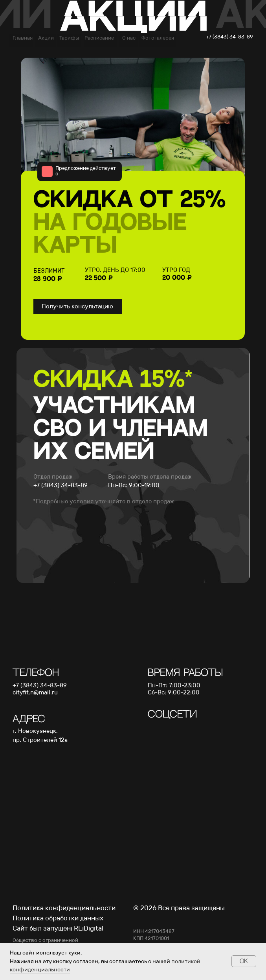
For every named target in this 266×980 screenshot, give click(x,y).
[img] (153, 727)
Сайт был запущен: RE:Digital (58, 928)
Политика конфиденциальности (64, 908)
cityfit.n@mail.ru (35, 692)
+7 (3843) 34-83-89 (40, 685)
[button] (78, 307)
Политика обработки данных (58, 918)
